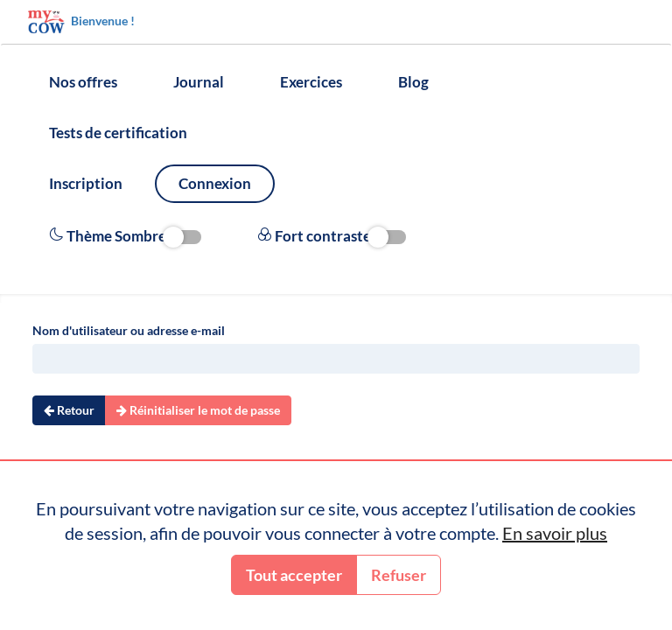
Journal (199, 82)
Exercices (311, 82)
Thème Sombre (125, 236)
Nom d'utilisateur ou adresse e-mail (129, 330)
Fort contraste (332, 236)
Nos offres (83, 82)
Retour (69, 410)
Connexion (215, 183)
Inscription (86, 183)
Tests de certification (118, 133)
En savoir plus (555, 533)
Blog (413, 82)
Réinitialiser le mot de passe (198, 410)
